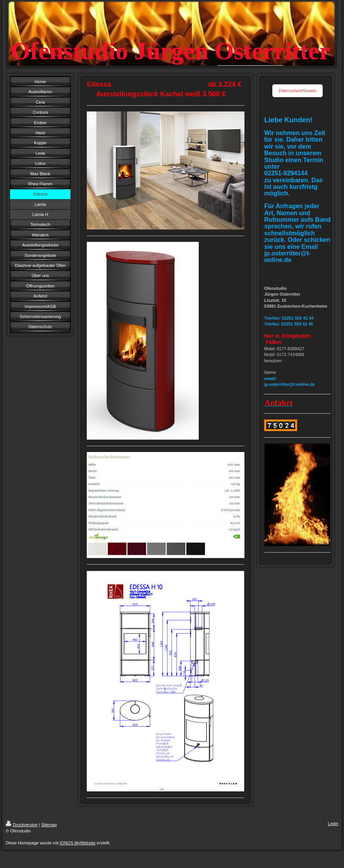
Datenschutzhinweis (298, 91)
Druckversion (22, 825)
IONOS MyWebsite (78, 843)
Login (333, 823)
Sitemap (49, 825)
